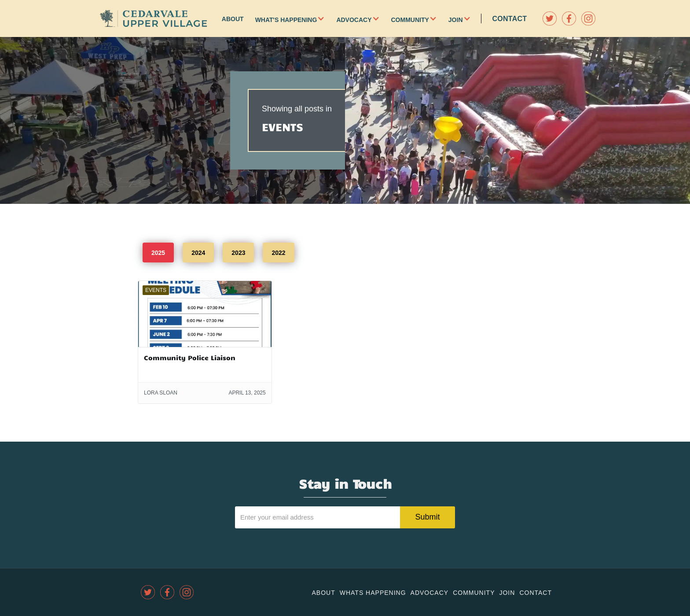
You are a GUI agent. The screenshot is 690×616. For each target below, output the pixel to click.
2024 (198, 253)
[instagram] (588, 18)
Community (410, 20)
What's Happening (286, 20)
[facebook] (569, 18)
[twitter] (550, 18)
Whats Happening (373, 593)
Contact (510, 19)
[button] (327, 18)
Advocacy (354, 20)
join (507, 593)
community (474, 593)
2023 (238, 253)
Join (456, 20)
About (233, 19)
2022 (278, 253)
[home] (154, 18)
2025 (158, 253)
